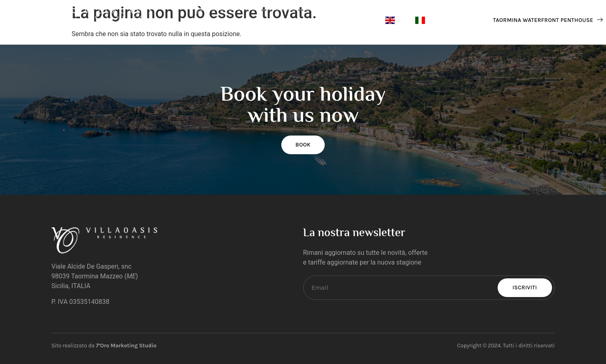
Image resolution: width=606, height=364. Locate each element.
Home (214, 20)
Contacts (257, 20)
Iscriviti (525, 288)
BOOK (303, 145)
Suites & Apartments (328, 20)
